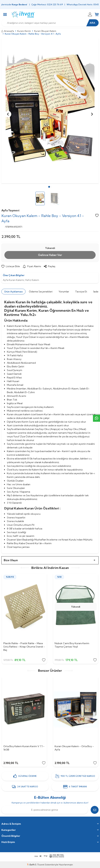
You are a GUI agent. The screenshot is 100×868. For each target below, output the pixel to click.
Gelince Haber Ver (50, 255)
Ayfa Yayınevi (10, 210)
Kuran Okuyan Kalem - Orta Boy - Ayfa (74, 748)
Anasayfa (8, 31)
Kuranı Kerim (24, 31)
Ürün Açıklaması (13, 292)
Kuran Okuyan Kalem (45, 31)
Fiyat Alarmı (32, 266)
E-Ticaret (40, 865)
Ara (92, 23)
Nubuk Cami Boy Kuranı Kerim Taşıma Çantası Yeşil (72, 645)
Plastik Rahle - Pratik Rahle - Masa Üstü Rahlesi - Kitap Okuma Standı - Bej (24, 647)
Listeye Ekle (11, 266)
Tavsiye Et (81, 292)
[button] (49, 187)
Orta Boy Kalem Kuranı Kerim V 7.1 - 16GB (24, 748)
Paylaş (50, 266)
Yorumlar (64, 292)
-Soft (31, 865)
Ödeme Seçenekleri (41, 292)
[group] (50, 111)
